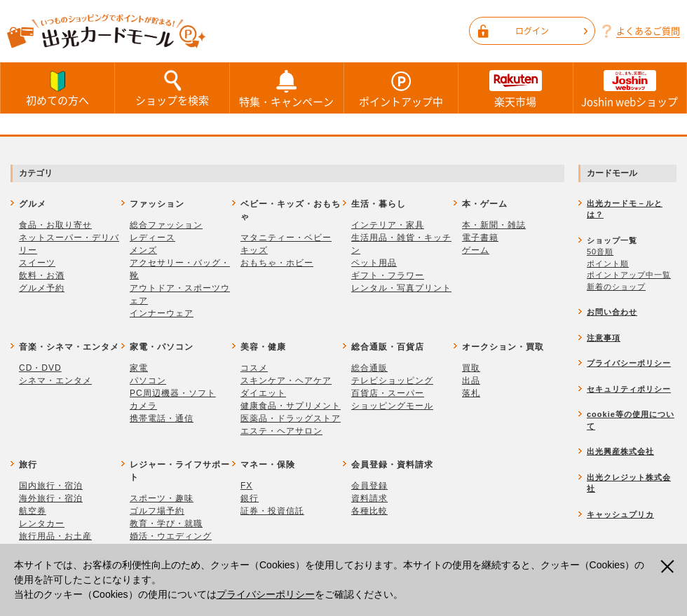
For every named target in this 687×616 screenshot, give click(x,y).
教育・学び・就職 (166, 523)
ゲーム (476, 250)
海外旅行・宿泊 (51, 498)
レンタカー (42, 523)
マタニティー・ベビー (286, 238)
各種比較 (369, 511)
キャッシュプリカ (620, 514)
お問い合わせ (612, 312)
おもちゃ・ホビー (277, 263)
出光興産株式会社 (620, 451)
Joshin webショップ (630, 88)
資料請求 (369, 498)
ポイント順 (608, 263)
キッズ (254, 250)
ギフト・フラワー (388, 275)
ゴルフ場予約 (157, 511)
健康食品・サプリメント (291, 406)
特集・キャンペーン (287, 88)
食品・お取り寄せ (55, 225)
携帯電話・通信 (162, 418)
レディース (152, 238)
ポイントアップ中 (401, 88)
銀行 (250, 498)
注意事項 (604, 338)
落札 (471, 393)
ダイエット (263, 393)
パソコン (148, 381)
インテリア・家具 (388, 225)
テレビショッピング (392, 381)
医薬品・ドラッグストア (291, 418)
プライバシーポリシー (266, 594)
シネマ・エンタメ (55, 381)
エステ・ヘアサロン (281, 431)
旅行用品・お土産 (55, 536)
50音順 (600, 252)
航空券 (33, 511)
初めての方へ (57, 88)
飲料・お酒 (42, 275)
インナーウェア (162, 313)
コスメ (254, 368)
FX (246, 486)
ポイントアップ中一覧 (629, 275)
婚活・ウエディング (171, 536)
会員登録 (369, 486)
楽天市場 (515, 88)
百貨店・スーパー (388, 393)
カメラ (143, 406)
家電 (139, 368)
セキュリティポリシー (629, 389)
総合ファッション (166, 225)
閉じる (669, 567)
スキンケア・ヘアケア (286, 381)
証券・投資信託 (272, 511)
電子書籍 (480, 238)
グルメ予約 (42, 288)
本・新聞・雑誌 (494, 225)
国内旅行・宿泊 (51, 486)
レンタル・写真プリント (401, 288)
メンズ (143, 250)
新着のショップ (616, 287)
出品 (471, 381)
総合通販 (369, 368)
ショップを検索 (172, 88)
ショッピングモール (392, 406)
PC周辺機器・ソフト (173, 393)
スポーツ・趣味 (162, 498)
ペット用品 (374, 263)
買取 (471, 368)
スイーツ (37, 263)
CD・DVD (40, 368)
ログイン (551, 31)
